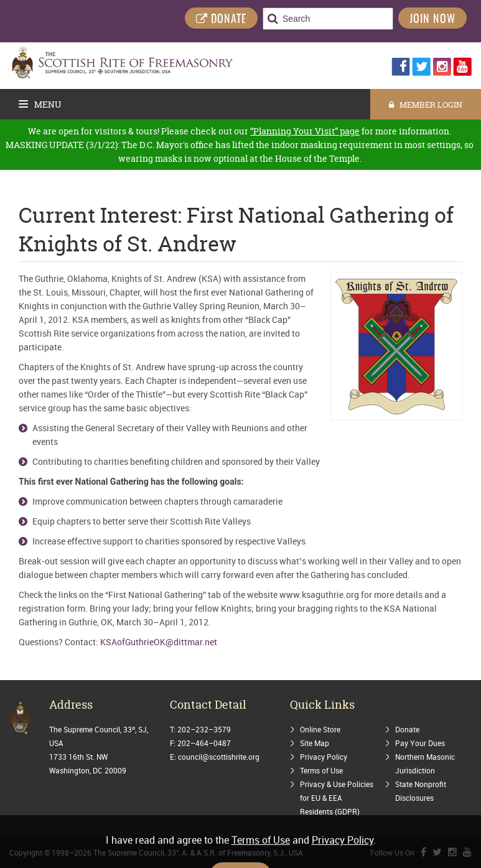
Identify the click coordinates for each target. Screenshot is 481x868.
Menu (40, 104)
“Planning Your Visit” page (305, 131)
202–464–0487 (204, 743)
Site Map (315, 743)
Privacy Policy (324, 757)
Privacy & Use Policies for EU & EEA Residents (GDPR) (337, 798)
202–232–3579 (204, 729)
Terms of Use (321, 770)
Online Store (320, 729)
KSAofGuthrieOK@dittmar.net (159, 642)
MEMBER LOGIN (426, 105)
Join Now (432, 20)
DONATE (221, 20)
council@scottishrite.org (219, 757)
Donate (407, 729)
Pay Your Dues (420, 743)
